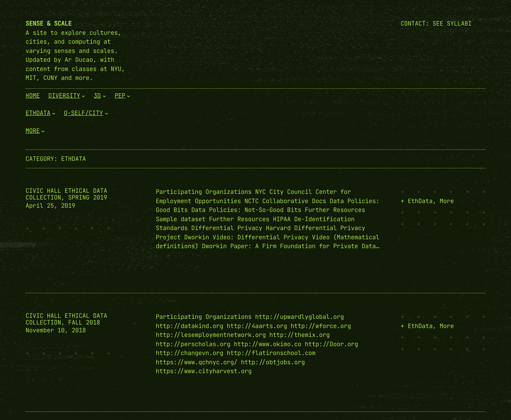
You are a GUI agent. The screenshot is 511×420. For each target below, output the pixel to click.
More (447, 201)
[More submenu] (43, 131)
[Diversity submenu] (83, 96)
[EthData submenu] (54, 113)
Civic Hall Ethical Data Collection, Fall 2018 (66, 319)
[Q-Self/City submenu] (106, 113)
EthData (420, 201)
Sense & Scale (49, 23)
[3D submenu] (104, 96)
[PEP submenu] (128, 96)
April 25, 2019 (50, 206)
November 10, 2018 (56, 330)
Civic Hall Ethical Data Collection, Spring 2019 (66, 194)
